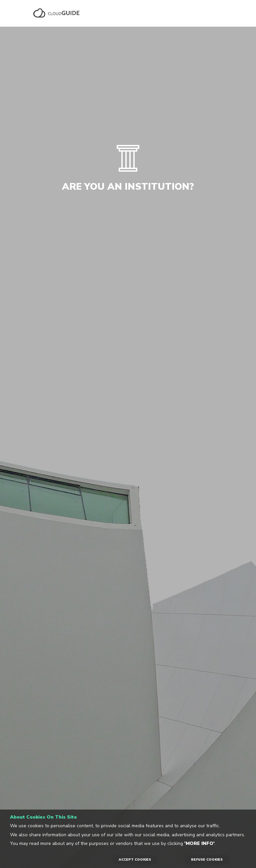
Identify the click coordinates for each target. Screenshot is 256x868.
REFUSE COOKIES (207, 860)
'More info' (199, 843)
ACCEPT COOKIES (135, 860)
